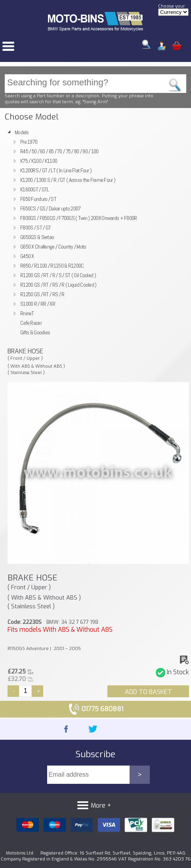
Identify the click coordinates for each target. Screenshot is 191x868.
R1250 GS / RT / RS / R (42, 294)
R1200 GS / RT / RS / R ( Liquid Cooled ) (58, 285)
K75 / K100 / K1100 (39, 161)
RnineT (27, 313)
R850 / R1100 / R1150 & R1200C (52, 266)
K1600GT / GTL (35, 189)
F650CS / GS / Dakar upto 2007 (50, 208)
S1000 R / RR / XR (38, 304)
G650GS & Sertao (37, 237)
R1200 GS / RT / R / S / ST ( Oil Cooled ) (58, 275)
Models (22, 132)
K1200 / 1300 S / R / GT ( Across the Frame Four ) (68, 180)
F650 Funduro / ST (38, 199)
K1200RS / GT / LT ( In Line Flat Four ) (56, 170)
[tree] (95, 232)
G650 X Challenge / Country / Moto (53, 247)
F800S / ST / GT (35, 228)
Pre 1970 (29, 142)
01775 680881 (96, 709)
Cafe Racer (31, 323)
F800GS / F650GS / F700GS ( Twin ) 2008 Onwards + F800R (79, 218)
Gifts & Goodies (35, 332)
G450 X (27, 256)
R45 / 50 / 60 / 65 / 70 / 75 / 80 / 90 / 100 (59, 151)
